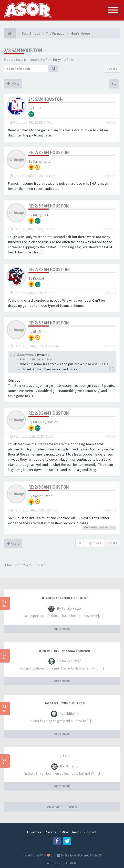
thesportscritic (93, 527)
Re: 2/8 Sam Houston (49, 152)
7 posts (112, 69)
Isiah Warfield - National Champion (65, 651)
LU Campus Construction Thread (65, 598)
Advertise (34, 832)
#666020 (110, 436)
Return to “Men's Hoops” (24, 565)
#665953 (110, 122)
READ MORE (62, 629)
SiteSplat (70, 855)
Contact (90, 832)
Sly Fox (46, 60)
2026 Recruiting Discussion (65, 703)
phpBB (97, 855)
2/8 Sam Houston (23, 50)
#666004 (110, 293)
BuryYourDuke (64, 60)
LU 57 (37, 108)
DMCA (64, 832)
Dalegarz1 (41, 215)
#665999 (110, 176)
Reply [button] (13, 84)
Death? (64, 756)
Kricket (39, 278)
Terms (76, 832)
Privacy (50, 832)
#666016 (110, 346)
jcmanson (31, 60)
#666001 (110, 229)
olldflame (40, 332)
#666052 (110, 510)
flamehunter (42, 161)
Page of (94, 543)
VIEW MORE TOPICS (62, 807)
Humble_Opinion (46, 422)
